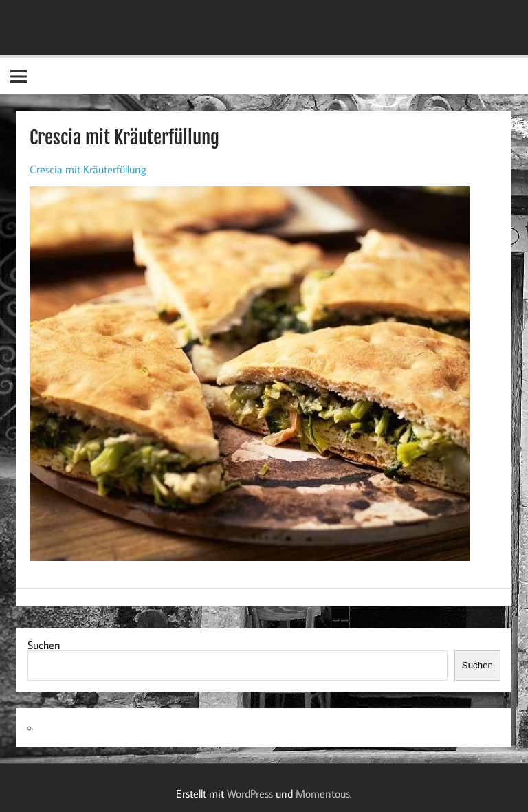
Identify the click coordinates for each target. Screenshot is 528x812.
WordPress (250, 793)
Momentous (323, 793)
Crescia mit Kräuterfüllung (88, 169)
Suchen (44, 645)
